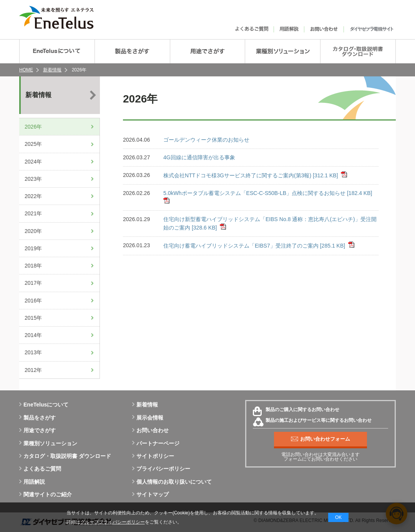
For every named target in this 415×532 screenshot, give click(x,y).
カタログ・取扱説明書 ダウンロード (65, 456)
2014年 (33, 335)
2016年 (33, 301)
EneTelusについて (44, 405)
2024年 (33, 162)
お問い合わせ (150, 430)
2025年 (33, 144)
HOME (26, 70)
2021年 (33, 213)
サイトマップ (150, 494)
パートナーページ (156, 443)
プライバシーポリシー (161, 469)
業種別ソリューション (48, 443)
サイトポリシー (153, 456)
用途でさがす (37, 430)
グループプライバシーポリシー (113, 522)
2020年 (33, 231)
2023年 (33, 179)
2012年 (33, 370)
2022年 (33, 196)
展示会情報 (148, 418)
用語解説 (32, 482)
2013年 (33, 352)
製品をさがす (37, 418)
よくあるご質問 (40, 469)
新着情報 (52, 70)
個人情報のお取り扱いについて (172, 482)
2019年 (33, 248)
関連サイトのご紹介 (46, 494)
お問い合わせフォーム (320, 439)
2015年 (33, 318)
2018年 (33, 266)
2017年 (33, 283)
